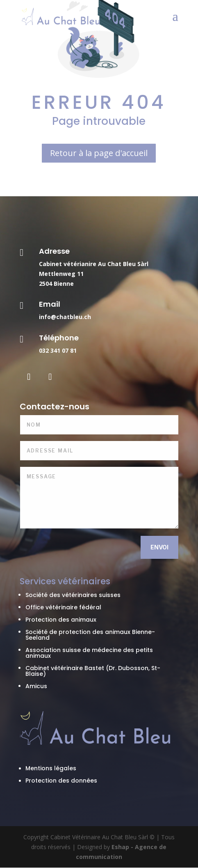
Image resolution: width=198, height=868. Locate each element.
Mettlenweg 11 (61, 274)
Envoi (159, 547)
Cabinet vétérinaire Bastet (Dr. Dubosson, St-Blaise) (93, 671)
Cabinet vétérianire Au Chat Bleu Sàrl (94, 264)
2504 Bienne (56, 284)
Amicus (36, 686)
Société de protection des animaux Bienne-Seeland (90, 635)
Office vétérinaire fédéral (63, 607)
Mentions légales (51, 768)
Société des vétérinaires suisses (73, 595)
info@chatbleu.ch (65, 317)
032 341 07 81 (58, 350)
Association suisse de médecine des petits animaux (89, 653)
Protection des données (61, 781)
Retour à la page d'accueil (99, 153)
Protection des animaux (61, 620)
